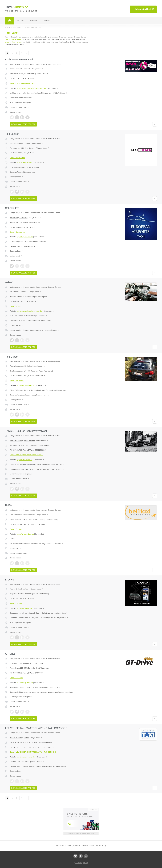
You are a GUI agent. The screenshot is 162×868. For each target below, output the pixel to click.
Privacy (86, 863)
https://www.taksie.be (25, 460)
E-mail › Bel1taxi (16, 529)
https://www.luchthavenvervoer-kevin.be (31, 88)
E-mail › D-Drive (16, 603)
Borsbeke (28, 663)
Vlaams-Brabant (16, 69)
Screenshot (53, 88)
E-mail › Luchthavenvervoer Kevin (22, 83)
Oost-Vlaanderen (16, 515)
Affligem (27, 589)
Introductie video (52, 330)
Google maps (38, 69)
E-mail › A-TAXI (15, 306)
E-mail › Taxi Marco (17, 381)
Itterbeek (27, 69)
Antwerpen (14, 218)
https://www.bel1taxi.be (25, 534)
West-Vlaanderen (16, 366)
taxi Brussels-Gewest (14, 39)
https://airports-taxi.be (25, 237)
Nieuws (20, 21)
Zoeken (33, 21)
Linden (26, 738)
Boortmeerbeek (29, 440)
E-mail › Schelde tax (17, 232)
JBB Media (79, 863)
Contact (46, 21)
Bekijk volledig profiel (23, 124)
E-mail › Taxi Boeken (17, 158)
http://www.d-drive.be (24, 608)
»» (31, 53)
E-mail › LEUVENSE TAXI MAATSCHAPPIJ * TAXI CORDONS (33, 752)
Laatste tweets (16, 256)
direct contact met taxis (14, 42)
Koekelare (28, 366)
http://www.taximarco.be (26, 385)
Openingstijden (16, 177)
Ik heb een (143, 9)
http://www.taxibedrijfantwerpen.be (29, 311)
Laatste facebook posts (19, 107)
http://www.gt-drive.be (25, 683)
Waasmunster (29, 515)
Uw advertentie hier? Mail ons (81, 833)
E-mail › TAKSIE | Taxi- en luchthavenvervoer (26, 455)
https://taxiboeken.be (24, 163)
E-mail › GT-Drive (16, 678)
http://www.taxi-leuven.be (26, 757)
